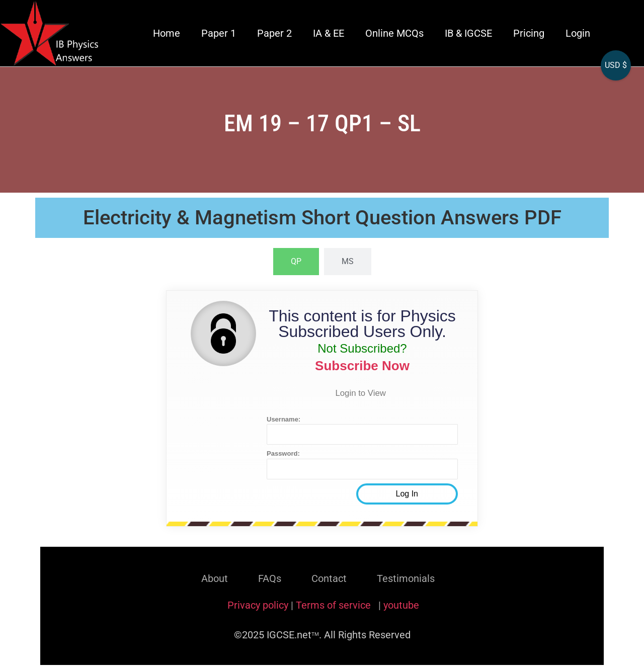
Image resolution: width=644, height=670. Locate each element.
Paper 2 (274, 33)
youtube (401, 605)
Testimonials (406, 578)
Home (167, 33)
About (215, 578)
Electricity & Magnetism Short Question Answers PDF (322, 218)
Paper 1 (219, 33)
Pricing (529, 33)
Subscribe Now (362, 366)
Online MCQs (394, 33)
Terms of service (335, 605)
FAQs (270, 578)
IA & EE (329, 33)
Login (578, 33)
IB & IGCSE (468, 33)
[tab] (296, 262)
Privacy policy (258, 605)
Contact (329, 578)
